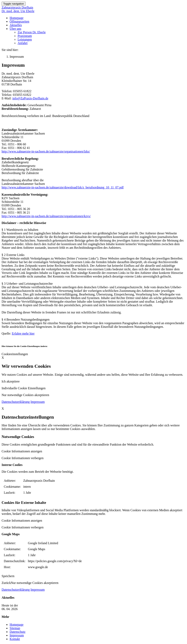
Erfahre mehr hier (23, 333)
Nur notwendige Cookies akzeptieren (25, 395)
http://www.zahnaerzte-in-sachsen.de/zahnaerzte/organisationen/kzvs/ (46, 216)
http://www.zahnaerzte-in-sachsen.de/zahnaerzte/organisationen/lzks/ (46, 151)
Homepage (16, 18)
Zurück (6, 583)
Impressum (37, 402)
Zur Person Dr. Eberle (32, 32)
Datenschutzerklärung (16, 402)
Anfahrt (23, 43)
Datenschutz (17, 632)
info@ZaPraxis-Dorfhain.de (30, 98)
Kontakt (15, 639)
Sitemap (15, 628)
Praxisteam (25, 36)
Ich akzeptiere (11, 381)
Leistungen (25, 39)
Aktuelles (16, 25)
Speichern (8, 576)
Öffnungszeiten (19, 21)
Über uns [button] (15, 29)
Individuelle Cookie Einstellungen (24, 388)
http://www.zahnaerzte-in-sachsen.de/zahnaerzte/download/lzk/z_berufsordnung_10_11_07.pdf (63, 187)
